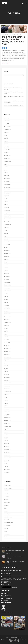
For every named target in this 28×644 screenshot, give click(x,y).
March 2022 (6, 242)
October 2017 (7, 389)
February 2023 (7, 210)
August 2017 (6, 395)
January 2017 (7, 415)
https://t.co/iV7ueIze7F (6, 581)
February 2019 (7, 343)
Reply (3, 577)
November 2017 (7, 386)
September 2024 (7, 161)
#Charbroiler (16, 570)
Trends (5, 531)
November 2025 (7, 127)
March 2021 (6, 274)
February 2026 (7, 121)
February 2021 (7, 276)
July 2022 (6, 230)
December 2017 (7, 383)
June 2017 (6, 400)
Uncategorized (7, 534)
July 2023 (6, 199)
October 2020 (7, 288)
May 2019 (6, 334)
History (5, 508)
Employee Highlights (8, 488)
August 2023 (6, 196)
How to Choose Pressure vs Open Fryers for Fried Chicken (14, 97)
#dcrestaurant (21, 572)
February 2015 (7, 469)
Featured (6, 494)
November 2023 (7, 187)
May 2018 (6, 369)
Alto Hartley (17, 35)
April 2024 (6, 173)
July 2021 (6, 262)
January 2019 (7, 346)
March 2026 (6, 118)
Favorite (9, 577)
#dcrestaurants (14, 572)
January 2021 (7, 279)
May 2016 (6, 438)
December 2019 (7, 314)
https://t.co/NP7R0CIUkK (6, 573)
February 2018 (7, 377)
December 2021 (7, 251)
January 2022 (7, 248)
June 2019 (6, 331)
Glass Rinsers (7, 502)
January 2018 (7, 380)
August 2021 (6, 259)
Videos (5, 537)
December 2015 (7, 449)
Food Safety (6, 497)
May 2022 (6, 236)
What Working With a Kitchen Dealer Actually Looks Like (13, 89)
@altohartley (15, 587)
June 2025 (6, 138)
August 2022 (6, 227)
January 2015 (7, 472)
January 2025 (7, 153)
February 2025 (7, 150)
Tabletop (6, 528)
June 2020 (6, 297)
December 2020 (7, 282)
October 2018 (7, 354)
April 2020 (6, 302)
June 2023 (6, 202)
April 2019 (6, 337)
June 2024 (6, 170)
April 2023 (6, 204)
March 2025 (6, 147)
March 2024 (6, 176)
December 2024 (7, 155)
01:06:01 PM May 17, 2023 (6, 575)
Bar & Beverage (7, 485)
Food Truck (6, 500)
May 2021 (6, 268)
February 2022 (7, 245)
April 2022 (6, 239)
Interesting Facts (7, 514)
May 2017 (6, 403)
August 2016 (6, 429)
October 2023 (7, 190)
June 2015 (6, 467)
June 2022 (6, 233)
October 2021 (7, 256)
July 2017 (6, 397)
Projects (17, 640)
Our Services (10, 640)
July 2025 (6, 135)
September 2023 (7, 193)
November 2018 (7, 351)
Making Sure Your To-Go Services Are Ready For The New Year (14, 40)
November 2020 (7, 285)
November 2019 (7, 317)
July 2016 (6, 432)
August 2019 (6, 325)
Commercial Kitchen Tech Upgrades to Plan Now (14, 105)
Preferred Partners (8, 517)
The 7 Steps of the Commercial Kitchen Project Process (13, 93)
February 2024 (7, 178)
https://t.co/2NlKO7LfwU (6, 572)
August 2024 (6, 164)
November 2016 (7, 420)
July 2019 (6, 328)
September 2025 (7, 130)
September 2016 (7, 426)
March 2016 (6, 444)
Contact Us (23, 640)
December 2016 (7, 418)
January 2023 (7, 213)
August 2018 (6, 360)
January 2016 (7, 446)
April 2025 (6, 144)
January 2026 (7, 124)
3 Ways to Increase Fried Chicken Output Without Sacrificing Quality (14, 102)
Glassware (6, 505)
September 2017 (7, 392)
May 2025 (6, 141)
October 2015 (7, 455)
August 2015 (6, 461)
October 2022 (7, 222)
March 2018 (6, 374)
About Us (3, 640)
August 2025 (6, 132)
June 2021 (6, 265)
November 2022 (7, 219)
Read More (5, 63)
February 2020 (7, 308)
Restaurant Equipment (9, 523)
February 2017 (7, 412)
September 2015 (7, 458)
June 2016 (6, 435)
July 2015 (6, 464)
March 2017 (6, 409)
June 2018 (6, 366)
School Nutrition (7, 525)
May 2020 (6, 299)
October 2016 (7, 423)
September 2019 (7, 323)
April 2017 (6, 406)
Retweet (5, 577)
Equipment (6, 491)
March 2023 (6, 207)
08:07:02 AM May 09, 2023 (6, 583)
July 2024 (6, 167)
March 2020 (6, 305)
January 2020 (7, 311)
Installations (6, 511)
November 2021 (7, 253)
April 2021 (6, 271)
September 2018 (7, 357)
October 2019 (7, 320)
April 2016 (6, 441)
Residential (6, 520)
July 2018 (6, 363)
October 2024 (7, 158)
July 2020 (6, 294)
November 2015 (7, 452)
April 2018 (6, 372)
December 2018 (7, 348)
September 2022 (7, 225)
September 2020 (7, 291)
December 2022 (7, 216)
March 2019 (6, 340)
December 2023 (7, 184)
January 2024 (7, 181)
